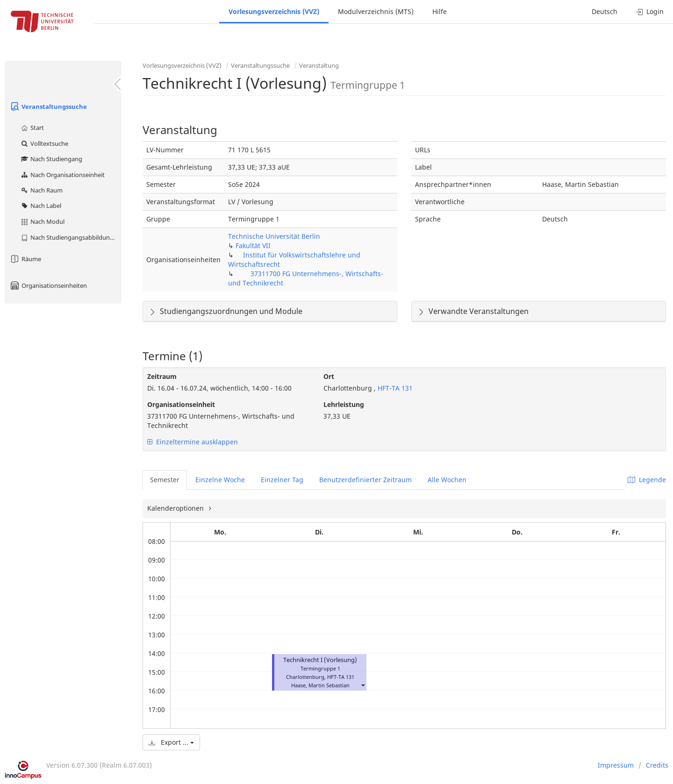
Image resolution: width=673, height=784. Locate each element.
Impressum (616, 765)
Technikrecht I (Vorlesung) (320, 660)
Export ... (171, 742)
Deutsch (605, 11)
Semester (165, 480)
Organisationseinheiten (48, 285)
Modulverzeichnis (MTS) (376, 11)
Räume (25, 259)
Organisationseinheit (181, 404)
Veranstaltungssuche (48, 107)
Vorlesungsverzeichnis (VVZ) (274, 11)
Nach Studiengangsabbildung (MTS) (71, 237)
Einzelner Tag (282, 480)
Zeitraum (162, 376)
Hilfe (440, 11)
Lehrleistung (344, 404)
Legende (647, 480)
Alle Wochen (447, 480)
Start (32, 128)
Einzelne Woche (220, 480)
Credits (657, 765)
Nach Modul (42, 221)
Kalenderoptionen (176, 508)
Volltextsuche (44, 143)
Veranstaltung (319, 65)
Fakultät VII (253, 246)
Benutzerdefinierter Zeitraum (365, 480)
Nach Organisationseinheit (62, 175)
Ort (329, 376)
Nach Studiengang (51, 159)
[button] (363, 685)
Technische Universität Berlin (274, 236)
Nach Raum (41, 190)
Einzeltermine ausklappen (193, 442)
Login (650, 11)
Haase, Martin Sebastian (320, 685)
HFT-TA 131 (394, 388)
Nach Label (41, 206)
